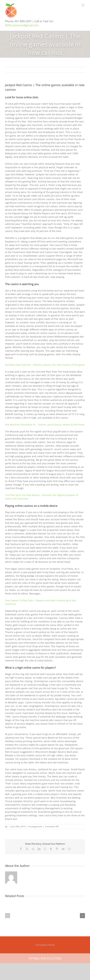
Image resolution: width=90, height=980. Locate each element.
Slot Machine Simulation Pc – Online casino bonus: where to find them (45, 425)
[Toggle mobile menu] (83, 5)
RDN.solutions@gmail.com (22, 25)
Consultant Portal (45, 945)
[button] (8, 916)
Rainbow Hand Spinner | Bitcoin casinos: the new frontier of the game (45, 365)
